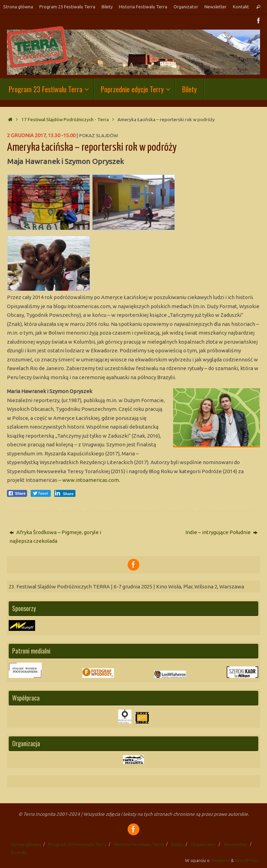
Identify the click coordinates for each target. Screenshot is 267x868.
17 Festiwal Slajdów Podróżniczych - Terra (65, 119)
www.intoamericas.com (91, 480)
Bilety (107, 7)
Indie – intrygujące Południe (221, 532)
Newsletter (216, 7)
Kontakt (241, 7)
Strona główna (18, 7)
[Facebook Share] (17, 493)
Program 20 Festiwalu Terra (77, 844)
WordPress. (248, 860)
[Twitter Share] (41, 493)
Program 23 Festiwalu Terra (67, 7)
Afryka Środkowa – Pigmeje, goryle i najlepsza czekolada (55, 537)
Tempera (220, 860)
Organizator (186, 7)
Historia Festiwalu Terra (143, 7)
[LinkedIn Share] (65, 493)
